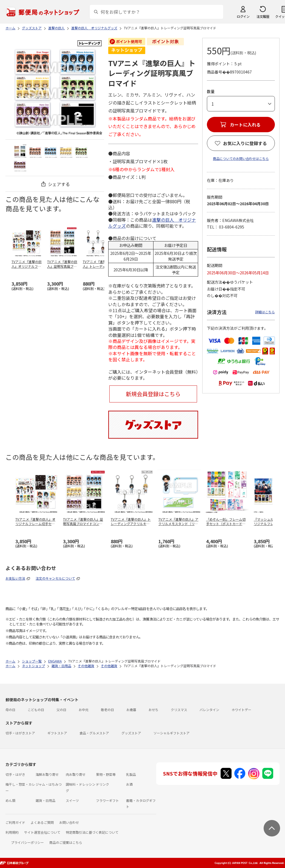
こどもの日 (36, 710)
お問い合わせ (69, 822)
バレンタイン (209, 710)
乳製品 (131, 774)
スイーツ (72, 800)
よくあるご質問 (42, 822)
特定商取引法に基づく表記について (92, 832)
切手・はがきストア (20, 733)
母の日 (10, 710)
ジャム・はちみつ (49, 784)
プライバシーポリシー (27, 842)
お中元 (84, 710)
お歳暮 (131, 710)
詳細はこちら (265, 312)
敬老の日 (107, 710)
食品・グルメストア (94, 733)
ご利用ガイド (15, 822)
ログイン (243, 16)
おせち (153, 710)
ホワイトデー (241, 710)
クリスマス (179, 710)
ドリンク (102, 784)
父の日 (61, 710)
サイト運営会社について (42, 832)
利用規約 (12, 832)
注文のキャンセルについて (55, 578)
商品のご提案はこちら (66, 842)
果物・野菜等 (106, 774)
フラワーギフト (107, 800)
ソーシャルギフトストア (172, 733)
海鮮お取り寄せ (47, 774)
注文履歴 (263, 16)
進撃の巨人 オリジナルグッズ (152, 223)
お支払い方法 (15, 578)
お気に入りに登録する (245, 143)
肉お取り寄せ (76, 774)
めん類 (10, 800)
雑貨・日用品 (45, 800)
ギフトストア (57, 733)
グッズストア (131, 733)
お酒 (129, 784)
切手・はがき (15, 774)
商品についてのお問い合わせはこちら (241, 158)
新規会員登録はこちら (153, 394)
